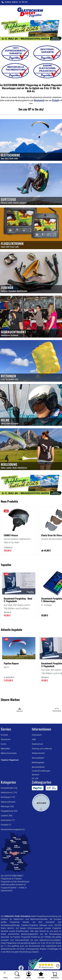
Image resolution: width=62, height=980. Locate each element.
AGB (34, 739)
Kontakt (4, 735)
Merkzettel (5, 749)
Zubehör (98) (7, 816)
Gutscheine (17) (8, 820)
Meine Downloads (9, 753)
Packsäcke (12, 291)
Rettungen (8, 376)
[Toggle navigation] (6, 975)
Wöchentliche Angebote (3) (13, 830)
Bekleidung (9, 464)
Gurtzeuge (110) (8, 797)
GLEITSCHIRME (10, 155)
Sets (2, 158)
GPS (8, 247)
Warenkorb (6, 739)
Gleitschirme (5, 335)
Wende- (16, 203)
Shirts (15, 468)
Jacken (9, 468)
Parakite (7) (6, 825)
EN (37, 779)
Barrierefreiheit (38, 767)
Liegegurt (23, 203)
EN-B (11, 158)
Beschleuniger (22, 291)
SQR (17, 379)
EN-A (7, 158)
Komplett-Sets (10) (9, 788)
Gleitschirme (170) (9, 793)
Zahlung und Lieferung (42, 749)
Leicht (10, 203)
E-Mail (55, 100)
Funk (12, 247)
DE (33, 779)
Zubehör (7, 288)
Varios (3, 247)
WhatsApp (39, 100)
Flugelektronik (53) (9, 811)
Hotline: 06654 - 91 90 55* (16, 2)
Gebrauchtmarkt (13, 332)
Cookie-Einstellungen (41, 771)
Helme (5, 420)
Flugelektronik (12, 243)
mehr (16, 158)
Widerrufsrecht (38, 753)
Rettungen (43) (7, 806)
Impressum (37, 735)
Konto (4, 744)
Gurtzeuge (8, 199)
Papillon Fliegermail (10, 760)
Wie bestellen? (38, 758)
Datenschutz (37, 744)
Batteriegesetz (38, 763)
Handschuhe (22, 468)
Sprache (35, 775)
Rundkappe (10, 379)
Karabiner (4, 291)
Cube (3, 379)
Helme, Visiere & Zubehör (10, 423)
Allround (4, 203)
